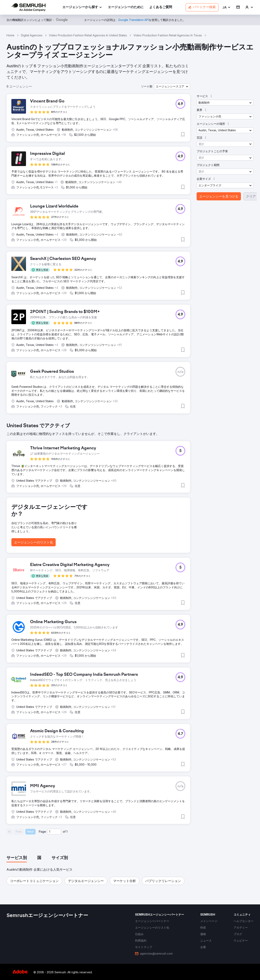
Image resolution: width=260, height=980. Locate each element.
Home (10, 35)
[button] (227, 7)
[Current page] (54, 832)
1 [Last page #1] (67, 832)
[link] (126, 7)
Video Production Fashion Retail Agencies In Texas (168, 35)
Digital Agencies (32, 35)
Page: (43, 832)
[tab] (17, 858)
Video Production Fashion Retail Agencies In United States (88, 35)
